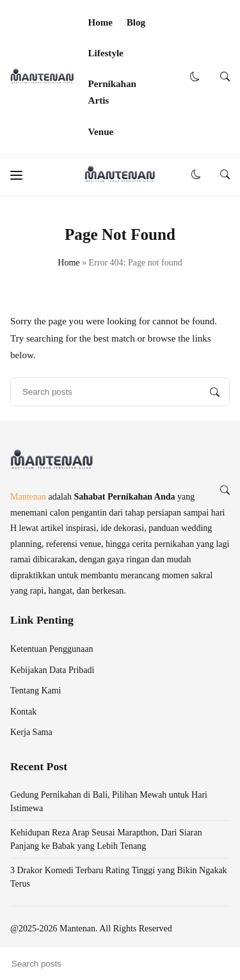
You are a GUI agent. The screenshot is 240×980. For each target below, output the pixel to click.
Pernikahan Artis (112, 92)
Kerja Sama (31, 732)
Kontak (23, 712)
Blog (136, 22)
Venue (101, 132)
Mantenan (28, 497)
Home (100, 22)
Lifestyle (106, 53)
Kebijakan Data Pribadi (52, 670)
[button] (195, 77)
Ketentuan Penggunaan (52, 649)
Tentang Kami (36, 691)
